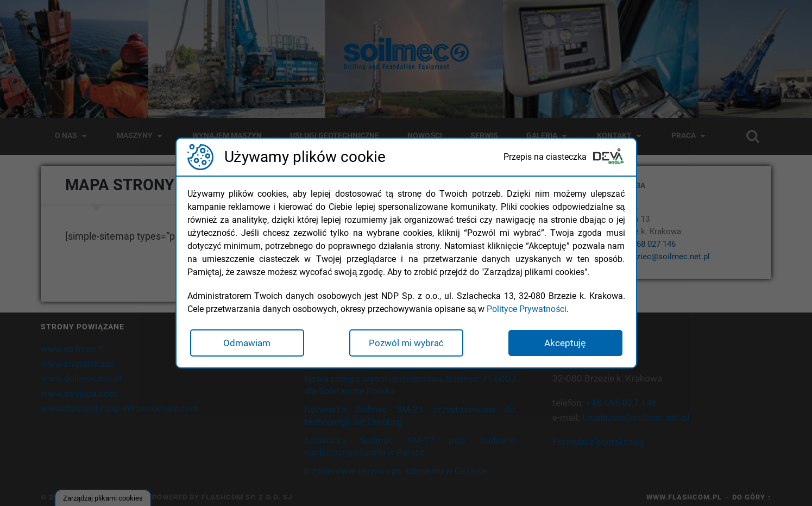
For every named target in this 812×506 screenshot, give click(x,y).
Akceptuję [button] (565, 343)
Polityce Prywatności (527, 309)
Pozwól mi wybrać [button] (406, 343)
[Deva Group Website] (608, 157)
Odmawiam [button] (247, 343)
